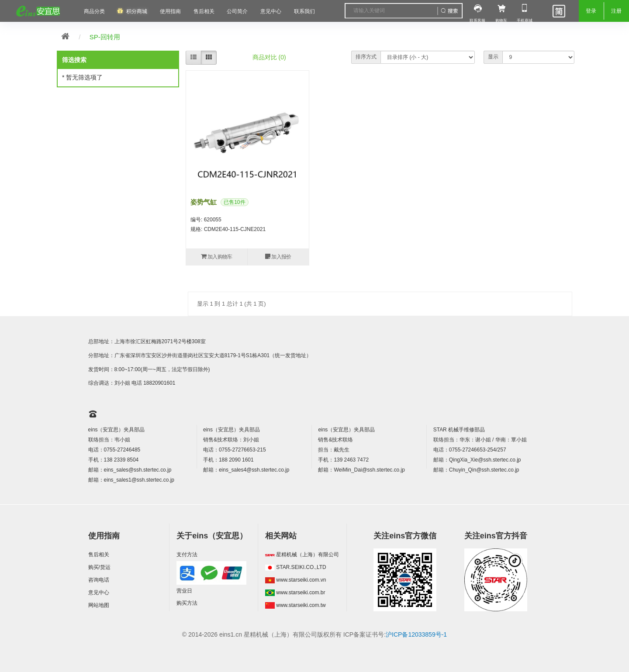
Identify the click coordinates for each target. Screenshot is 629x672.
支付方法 (187, 555)
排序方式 (366, 57)
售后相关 (204, 11)
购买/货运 (99, 567)
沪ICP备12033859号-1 (416, 634)
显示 (493, 57)
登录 (591, 11)
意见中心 (99, 593)
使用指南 (170, 11)
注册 (616, 11)
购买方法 (187, 603)
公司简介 (237, 11)
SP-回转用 (105, 37)
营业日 (184, 591)
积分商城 (137, 11)
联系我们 (304, 11)
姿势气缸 (204, 202)
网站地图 (99, 605)
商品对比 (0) (269, 57)
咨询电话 (99, 580)
